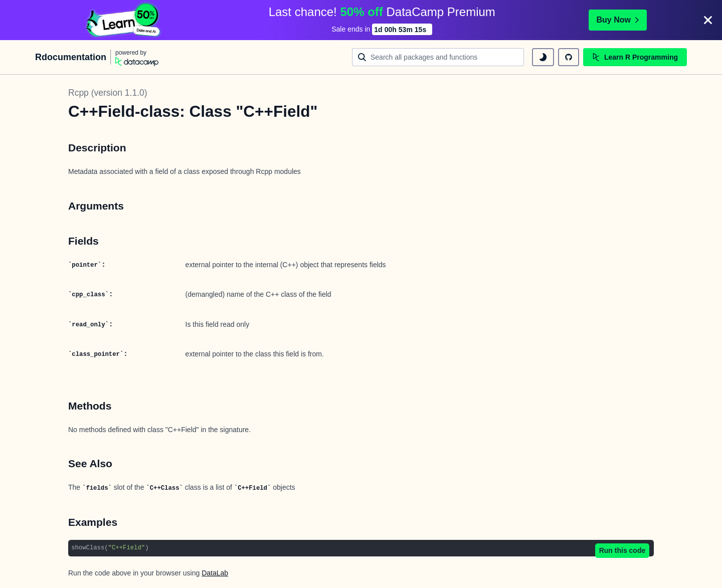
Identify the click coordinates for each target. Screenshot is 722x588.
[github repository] (569, 57)
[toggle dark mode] (543, 57)
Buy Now (618, 20)
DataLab (215, 573)
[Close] (708, 20)
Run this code (622, 550)
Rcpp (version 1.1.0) (108, 93)
